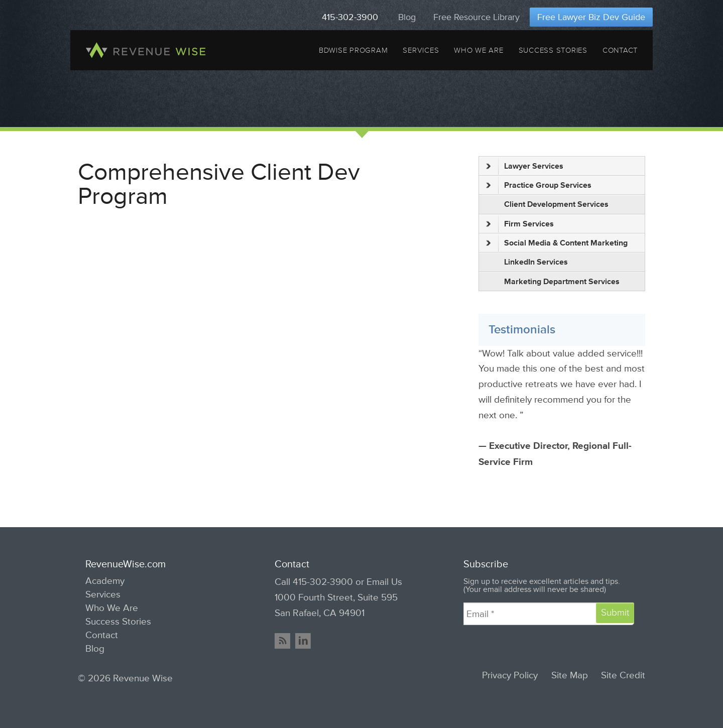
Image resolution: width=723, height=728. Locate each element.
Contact (620, 50)
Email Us (384, 582)
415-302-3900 (350, 17)
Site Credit (623, 676)
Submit (615, 613)
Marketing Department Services (562, 282)
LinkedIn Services (536, 262)
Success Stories (553, 50)
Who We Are (478, 50)
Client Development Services (556, 204)
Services (421, 50)
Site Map (570, 676)
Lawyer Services (525, 166)
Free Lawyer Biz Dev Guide (591, 17)
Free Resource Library (476, 17)
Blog (407, 17)
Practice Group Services (539, 185)
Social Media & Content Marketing (557, 243)
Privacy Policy (510, 676)
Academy (105, 581)
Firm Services (520, 224)
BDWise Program (353, 50)
